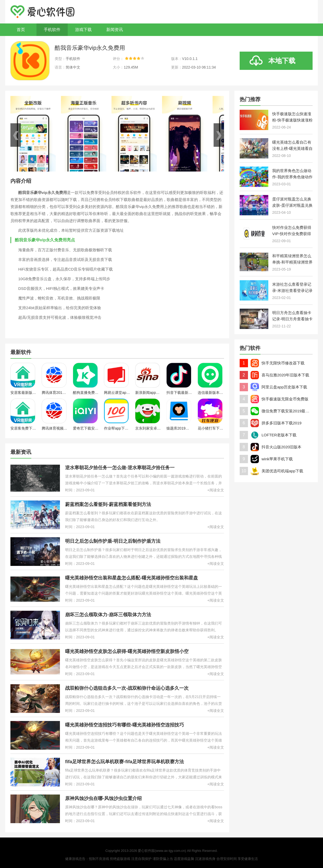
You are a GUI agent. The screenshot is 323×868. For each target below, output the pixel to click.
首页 (21, 30)
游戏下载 (83, 30)
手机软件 (52, 30)
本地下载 (282, 61)
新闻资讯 (115, 30)
